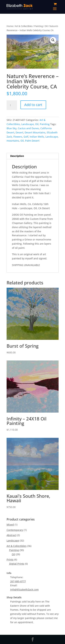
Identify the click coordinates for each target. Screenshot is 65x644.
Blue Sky (12, 128)
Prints (10, 559)
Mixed (10, 525)
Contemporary (15, 530)
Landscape (28, 124)
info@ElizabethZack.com (24, 590)
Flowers (18, 137)
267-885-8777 (18, 581)
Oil (46, 26)
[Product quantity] (12, 105)
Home (10, 26)
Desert (19, 132)
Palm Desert (32, 141)
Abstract (11, 535)
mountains (13, 141)
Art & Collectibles (24, 26)
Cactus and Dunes (28, 128)
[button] (53, 40)
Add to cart (33, 105)
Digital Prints (17, 564)
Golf (26, 137)
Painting (39, 26)
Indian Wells (37, 137)
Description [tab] (17, 156)
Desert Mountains (35, 132)
